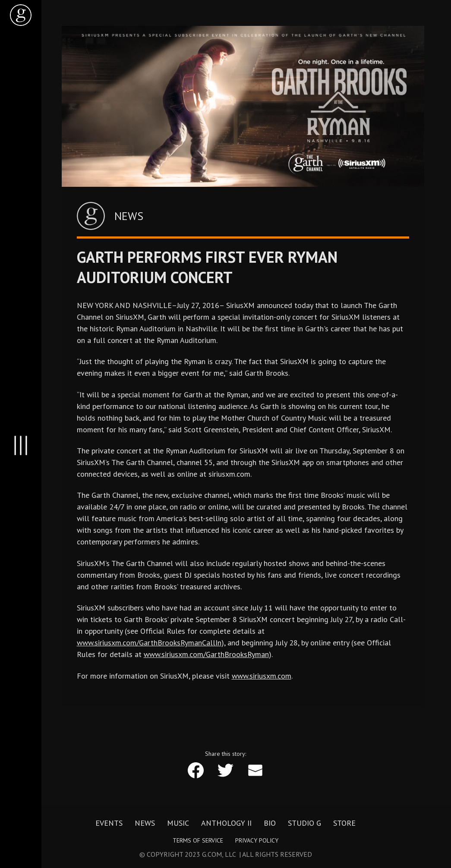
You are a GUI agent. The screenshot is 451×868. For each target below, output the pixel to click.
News (145, 823)
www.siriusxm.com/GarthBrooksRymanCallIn (149, 643)
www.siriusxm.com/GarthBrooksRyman (206, 654)
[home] (21, 15)
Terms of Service (198, 840)
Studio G (304, 823)
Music (178, 823)
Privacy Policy (257, 840)
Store (344, 823)
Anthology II (226, 823)
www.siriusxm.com (262, 676)
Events (109, 823)
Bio (270, 823)
